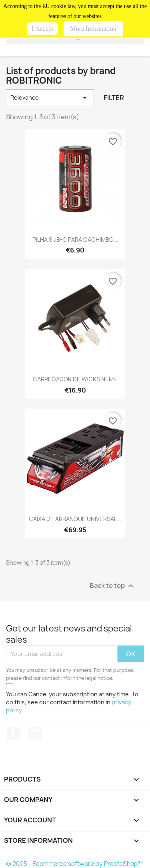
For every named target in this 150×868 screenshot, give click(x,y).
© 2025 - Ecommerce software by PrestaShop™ (75, 864)
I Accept (42, 29)
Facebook (13, 733)
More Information (93, 29)
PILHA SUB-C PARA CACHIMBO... (75, 240)
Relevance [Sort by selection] (50, 98)
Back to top (113, 586)
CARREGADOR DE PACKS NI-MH (75, 379)
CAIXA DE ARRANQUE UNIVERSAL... (75, 519)
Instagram (35, 733)
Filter (114, 98)
